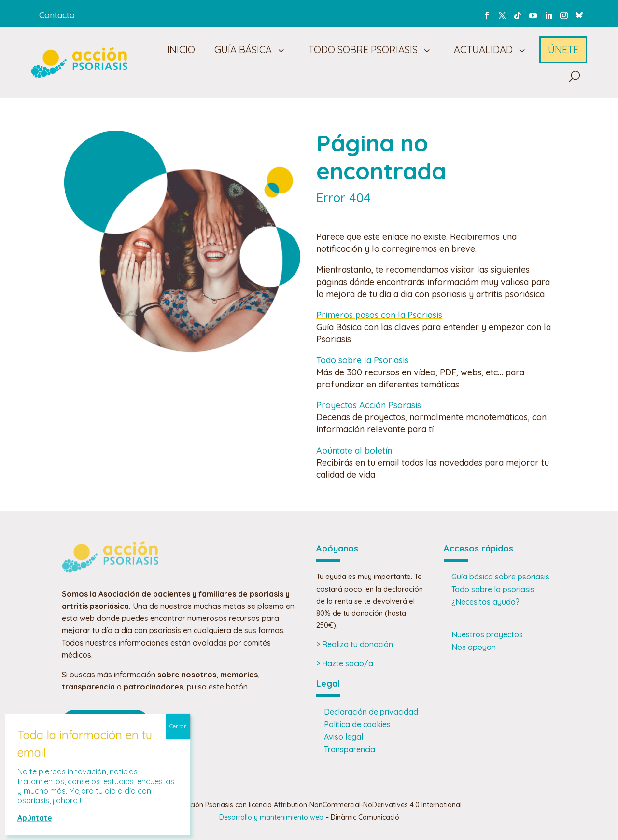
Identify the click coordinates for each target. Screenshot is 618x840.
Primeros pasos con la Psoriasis (379, 315)
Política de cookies (357, 724)
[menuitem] (179, 50)
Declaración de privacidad (371, 712)
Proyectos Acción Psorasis (369, 405)
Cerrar (178, 726)
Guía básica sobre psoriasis (500, 577)
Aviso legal (344, 737)
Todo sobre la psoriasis (493, 589)
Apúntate (35, 818)
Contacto (57, 15)
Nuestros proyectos (487, 634)
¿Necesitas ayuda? (485, 602)
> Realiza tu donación (355, 644)
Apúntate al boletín (354, 450)
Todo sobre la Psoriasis (362, 360)
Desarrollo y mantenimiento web (271, 817)
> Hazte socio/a (345, 663)
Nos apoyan (474, 647)
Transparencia (350, 749)
